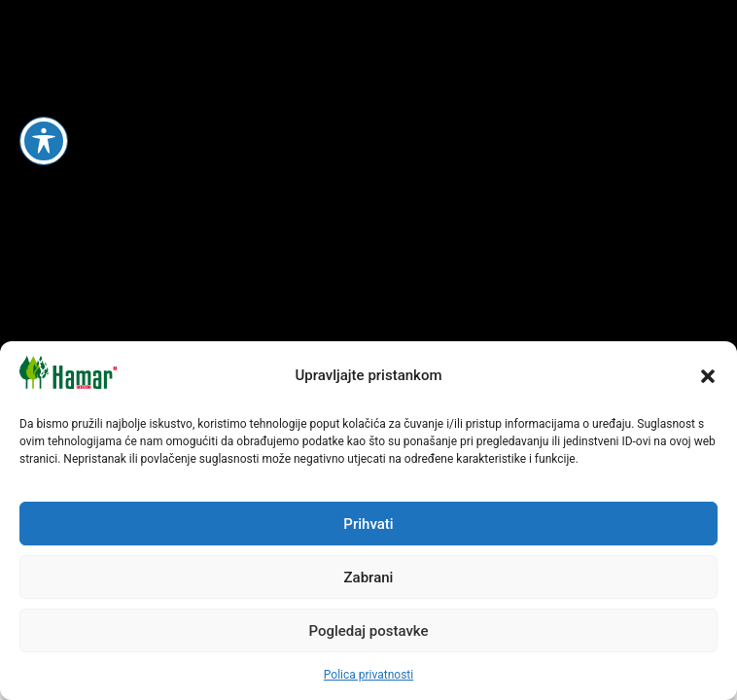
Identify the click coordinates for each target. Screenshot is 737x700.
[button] (708, 376)
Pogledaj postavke (368, 631)
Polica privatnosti (368, 675)
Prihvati (368, 524)
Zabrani (369, 577)
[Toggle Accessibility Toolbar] (44, 141)
